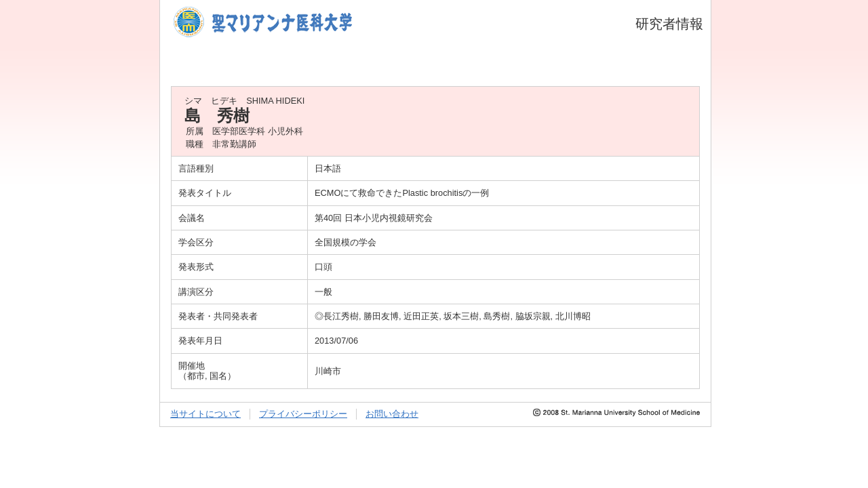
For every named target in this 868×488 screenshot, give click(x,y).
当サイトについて (205, 414)
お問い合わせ (392, 414)
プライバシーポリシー (303, 414)
